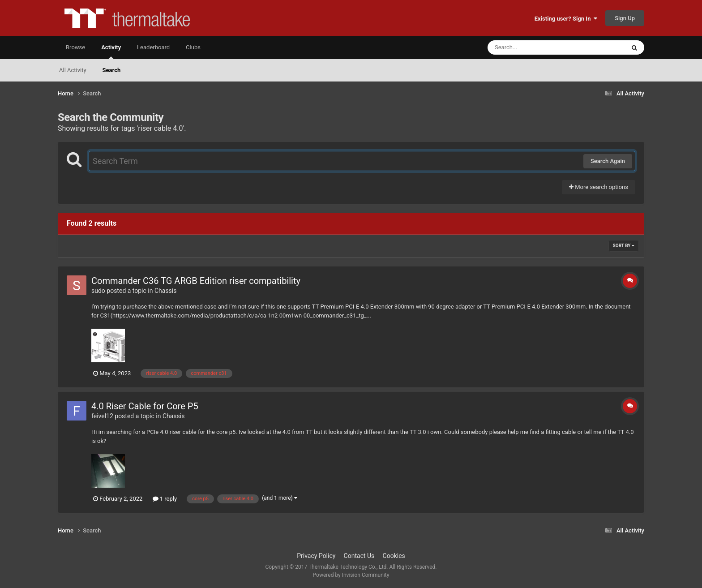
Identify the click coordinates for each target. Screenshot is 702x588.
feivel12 (102, 416)
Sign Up (625, 18)
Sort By (624, 246)
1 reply (165, 499)
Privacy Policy (316, 556)
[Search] (534, 47)
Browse (75, 47)
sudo (98, 291)
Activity (111, 52)
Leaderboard (153, 47)
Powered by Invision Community (351, 575)
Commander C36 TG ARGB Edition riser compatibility (196, 281)
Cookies (394, 556)
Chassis (166, 291)
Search (112, 70)
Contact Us (359, 556)
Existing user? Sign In (566, 19)
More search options (599, 187)
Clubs (193, 47)
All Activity (73, 70)
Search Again (608, 161)
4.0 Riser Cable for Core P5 (145, 406)
